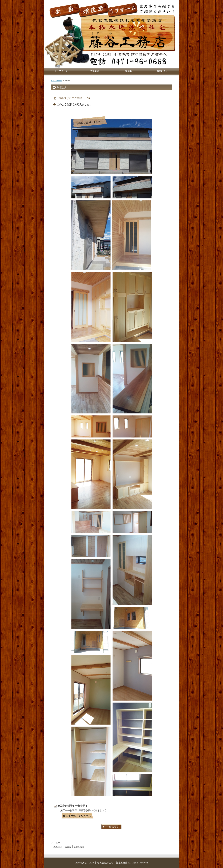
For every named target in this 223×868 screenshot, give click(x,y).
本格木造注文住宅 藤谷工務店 (111, 863)
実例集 (68, 847)
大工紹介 (58, 847)
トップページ (56, 80)
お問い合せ (79, 847)
